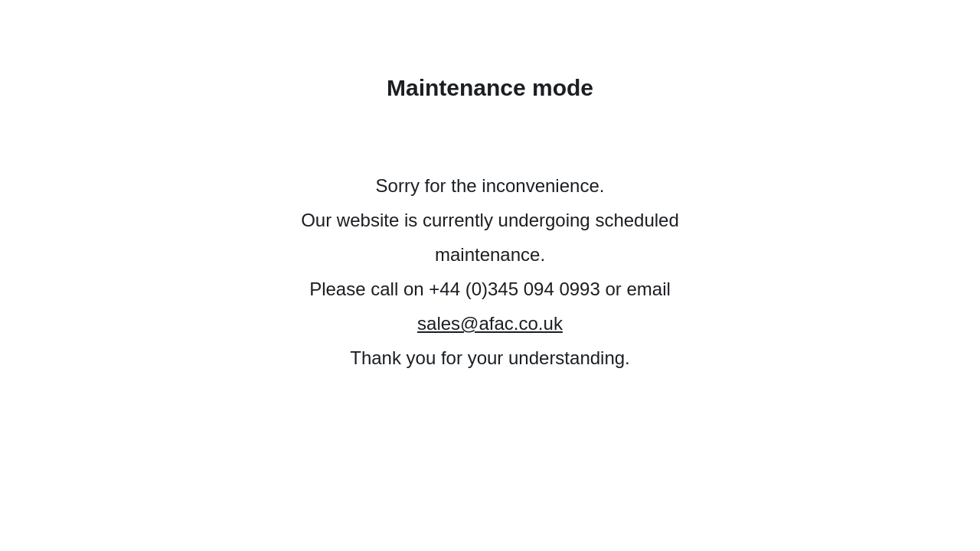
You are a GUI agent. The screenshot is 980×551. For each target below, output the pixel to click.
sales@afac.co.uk (490, 323)
